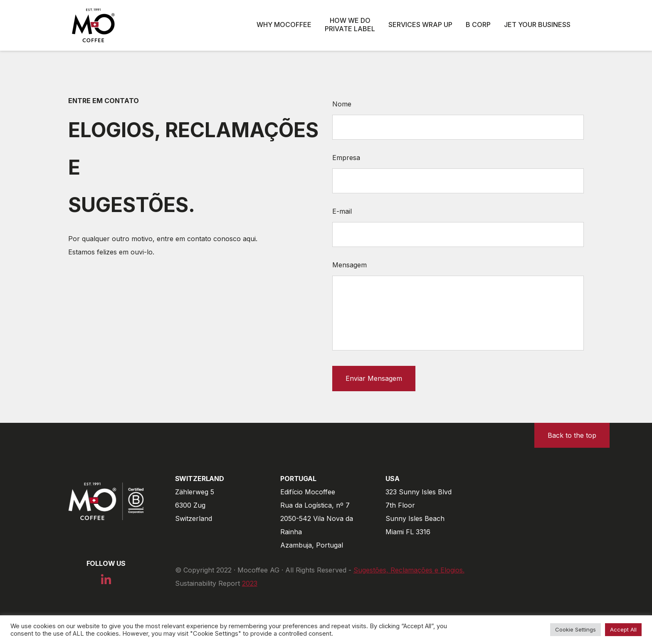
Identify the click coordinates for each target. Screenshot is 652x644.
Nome (342, 104)
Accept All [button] (623, 629)
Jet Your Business (537, 25)
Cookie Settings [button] (575, 629)
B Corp (478, 25)
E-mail (342, 211)
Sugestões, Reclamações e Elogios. (409, 570)
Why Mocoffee (284, 25)
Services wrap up (420, 25)
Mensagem (349, 265)
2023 (250, 583)
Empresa (346, 158)
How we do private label (350, 25)
